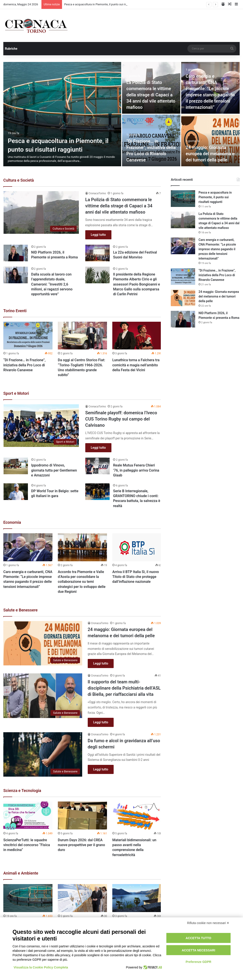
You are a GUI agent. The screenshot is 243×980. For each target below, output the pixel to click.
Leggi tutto (98, 235)
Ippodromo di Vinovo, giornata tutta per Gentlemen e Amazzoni (54, 470)
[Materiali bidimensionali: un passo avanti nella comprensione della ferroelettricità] (137, 815)
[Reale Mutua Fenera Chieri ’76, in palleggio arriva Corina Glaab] (97, 466)
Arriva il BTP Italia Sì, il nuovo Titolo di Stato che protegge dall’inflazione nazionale (136, 577)
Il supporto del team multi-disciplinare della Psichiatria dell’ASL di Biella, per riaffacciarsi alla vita (124, 688)
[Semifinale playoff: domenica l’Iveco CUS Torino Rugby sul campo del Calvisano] (41, 426)
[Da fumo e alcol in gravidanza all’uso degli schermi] (43, 755)
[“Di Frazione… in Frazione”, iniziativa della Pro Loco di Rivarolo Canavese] (28, 336)
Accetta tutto (198, 938)
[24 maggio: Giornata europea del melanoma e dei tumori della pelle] (210, 140)
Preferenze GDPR (198, 962)
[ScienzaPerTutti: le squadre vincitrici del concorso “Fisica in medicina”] (28, 815)
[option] (121, 114)
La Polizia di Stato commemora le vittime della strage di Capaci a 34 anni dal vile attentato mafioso (151, 95)
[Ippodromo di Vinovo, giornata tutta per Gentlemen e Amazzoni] (16, 466)
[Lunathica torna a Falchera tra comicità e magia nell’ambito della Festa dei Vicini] (137, 336)
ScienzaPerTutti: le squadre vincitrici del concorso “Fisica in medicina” (27, 845)
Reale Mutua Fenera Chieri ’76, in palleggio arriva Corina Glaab (136, 470)
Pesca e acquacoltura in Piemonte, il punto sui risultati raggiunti (215, 197)
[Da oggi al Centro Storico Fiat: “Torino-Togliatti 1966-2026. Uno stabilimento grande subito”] (82, 336)
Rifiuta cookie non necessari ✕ (208, 923)
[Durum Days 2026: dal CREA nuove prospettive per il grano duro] (82, 815)
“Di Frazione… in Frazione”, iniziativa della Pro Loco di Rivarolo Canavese (24, 365)
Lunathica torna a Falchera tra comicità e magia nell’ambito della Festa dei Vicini (136, 365)
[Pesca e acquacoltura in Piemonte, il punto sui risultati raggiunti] (62, 114)
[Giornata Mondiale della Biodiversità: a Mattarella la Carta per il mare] (82, 898)
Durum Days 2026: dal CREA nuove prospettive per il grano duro (81, 845)
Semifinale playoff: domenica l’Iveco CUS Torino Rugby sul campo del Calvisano (121, 419)
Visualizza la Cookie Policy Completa (41, 967)
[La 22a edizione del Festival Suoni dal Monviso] (97, 253)
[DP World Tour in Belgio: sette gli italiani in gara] (16, 492)
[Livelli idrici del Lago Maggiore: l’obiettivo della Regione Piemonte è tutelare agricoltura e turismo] (137, 898)
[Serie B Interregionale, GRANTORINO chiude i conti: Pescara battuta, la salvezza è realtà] (97, 492)
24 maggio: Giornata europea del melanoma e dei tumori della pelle (210, 154)
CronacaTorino (97, 193)
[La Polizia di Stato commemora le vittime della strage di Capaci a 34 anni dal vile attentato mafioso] (41, 212)
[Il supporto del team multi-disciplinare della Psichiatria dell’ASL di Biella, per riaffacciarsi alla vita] (43, 696)
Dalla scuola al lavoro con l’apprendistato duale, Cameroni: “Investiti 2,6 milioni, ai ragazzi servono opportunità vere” (52, 284)
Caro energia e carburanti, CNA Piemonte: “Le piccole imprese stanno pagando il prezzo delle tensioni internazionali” (217, 249)
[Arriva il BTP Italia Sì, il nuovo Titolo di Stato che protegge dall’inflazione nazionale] (137, 547)
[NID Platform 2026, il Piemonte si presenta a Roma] (16, 253)
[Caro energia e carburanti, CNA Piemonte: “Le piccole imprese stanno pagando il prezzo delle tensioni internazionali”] (28, 547)
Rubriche (11, 49)
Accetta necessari (198, 950)
